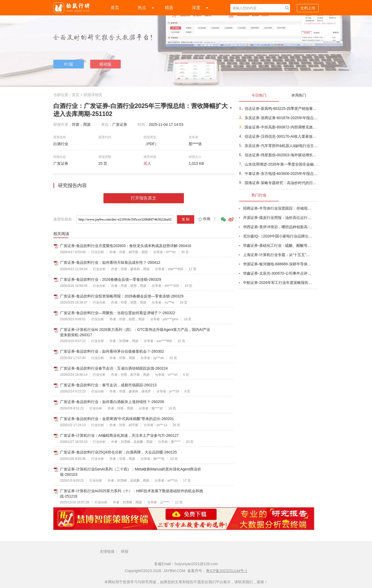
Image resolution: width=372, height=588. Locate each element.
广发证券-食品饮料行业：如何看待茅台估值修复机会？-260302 (112, 351)
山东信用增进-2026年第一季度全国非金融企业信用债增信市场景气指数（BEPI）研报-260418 (281, 164)
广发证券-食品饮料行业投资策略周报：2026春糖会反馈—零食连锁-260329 (122, 296)
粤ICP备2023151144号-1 (227, 571)
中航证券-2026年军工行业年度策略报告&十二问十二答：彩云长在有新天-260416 (278, 283)
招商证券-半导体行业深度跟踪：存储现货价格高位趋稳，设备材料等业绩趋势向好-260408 (278, 208)
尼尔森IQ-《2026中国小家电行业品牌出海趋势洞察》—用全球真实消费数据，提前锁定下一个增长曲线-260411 (278, 236)
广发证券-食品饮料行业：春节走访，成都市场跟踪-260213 (108, 385)
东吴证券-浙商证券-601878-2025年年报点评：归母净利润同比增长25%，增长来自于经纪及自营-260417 (281, 118)
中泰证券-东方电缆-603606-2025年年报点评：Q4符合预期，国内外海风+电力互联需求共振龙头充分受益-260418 (281, 174)
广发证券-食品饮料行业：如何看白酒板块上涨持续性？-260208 (112, 402)
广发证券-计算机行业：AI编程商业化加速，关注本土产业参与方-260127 (119, 435)
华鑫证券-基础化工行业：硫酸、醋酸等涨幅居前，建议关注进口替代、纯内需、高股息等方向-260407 (278, 245)
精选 (169, 8)
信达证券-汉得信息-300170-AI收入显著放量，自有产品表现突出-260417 (281, 136)
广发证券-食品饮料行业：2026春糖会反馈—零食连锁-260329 (111, 279)
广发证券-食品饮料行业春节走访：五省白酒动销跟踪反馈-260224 (114, 368)
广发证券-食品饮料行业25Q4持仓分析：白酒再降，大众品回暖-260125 (118, 452)
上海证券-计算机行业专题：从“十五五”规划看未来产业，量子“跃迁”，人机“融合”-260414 (278, 255)
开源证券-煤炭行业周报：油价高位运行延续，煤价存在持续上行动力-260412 (278, 218)
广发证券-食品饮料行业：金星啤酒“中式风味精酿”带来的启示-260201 (117, 419)
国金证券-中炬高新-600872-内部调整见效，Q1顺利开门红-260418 (281, 127)
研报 (125, 551)
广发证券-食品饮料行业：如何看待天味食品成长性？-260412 (110, 262)
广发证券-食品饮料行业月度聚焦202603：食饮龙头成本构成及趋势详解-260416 (126, 246)
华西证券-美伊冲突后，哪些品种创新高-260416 (278, 227)
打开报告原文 (144, 198)
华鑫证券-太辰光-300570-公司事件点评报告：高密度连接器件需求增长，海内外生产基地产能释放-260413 (278, 273)
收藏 (204, 219)
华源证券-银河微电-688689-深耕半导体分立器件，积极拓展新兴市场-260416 (278, 264)
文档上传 (308, 8)
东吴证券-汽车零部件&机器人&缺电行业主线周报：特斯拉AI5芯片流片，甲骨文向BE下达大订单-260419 (281, 146)
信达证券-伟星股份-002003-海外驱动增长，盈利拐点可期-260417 (281, 155)
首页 (115, 8)
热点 (142, 8)
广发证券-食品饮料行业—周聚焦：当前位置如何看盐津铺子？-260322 (118, 313)
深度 (196, 8)
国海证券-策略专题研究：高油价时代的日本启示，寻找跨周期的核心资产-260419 (281, 183)
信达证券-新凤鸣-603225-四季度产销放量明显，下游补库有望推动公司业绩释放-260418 (281, 109)
